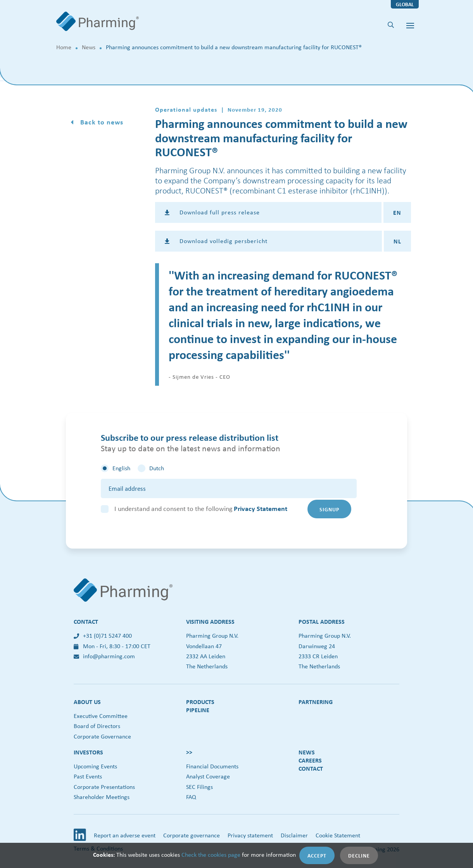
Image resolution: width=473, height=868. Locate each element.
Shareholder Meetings (102, 797)
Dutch (157, 468)
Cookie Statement (338, 835)
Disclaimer (294, 835)
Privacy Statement (261, 508)
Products (200, 702)
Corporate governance (192, 835)
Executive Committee (101, 716)
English (121, 468)
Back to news (101, 122)
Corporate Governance (102, 736)
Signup (329, 509)
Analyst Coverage (208, 776)
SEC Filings (199, 787)
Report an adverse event (125, 835)
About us (87, 702)
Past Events (88, 776)
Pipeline (198, 710)
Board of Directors (97, 726)
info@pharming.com (104, 656)
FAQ (191, 797)
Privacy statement (250, 835)
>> (189, 752)
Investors (88, 752)
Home (64, 47)
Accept (317, 855)
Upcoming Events (95, 766)
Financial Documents (212, 766)
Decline (359, 855)
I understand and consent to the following (201, 509)
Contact (311, 768)
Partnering (316, 702)
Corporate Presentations (104, 787)
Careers (310, 760)
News (89, 47)
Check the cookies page (211, 855)
